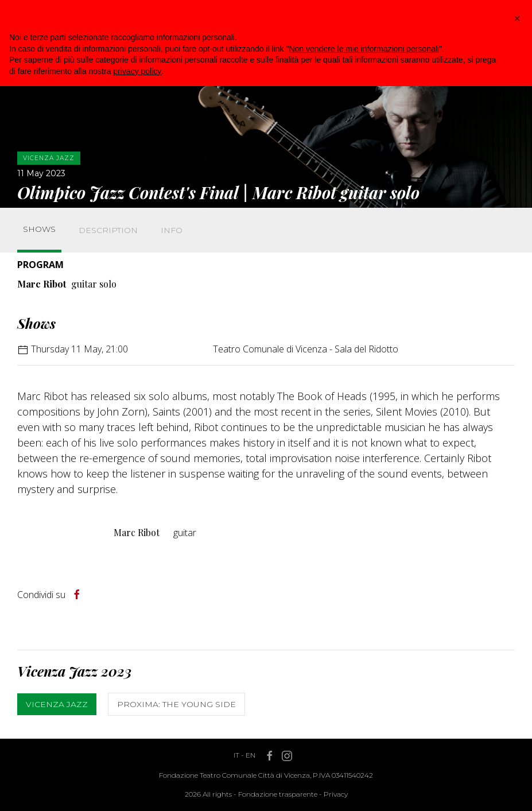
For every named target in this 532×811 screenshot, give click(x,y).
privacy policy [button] (137, 71)
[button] (517, 18)
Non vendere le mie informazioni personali (364, 49)
